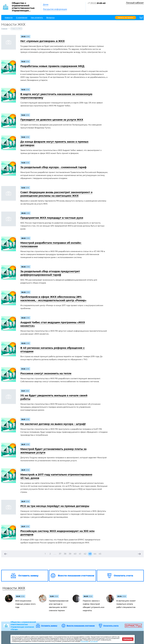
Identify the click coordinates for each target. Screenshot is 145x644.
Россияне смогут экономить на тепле (46, 373)
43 (90, 554)
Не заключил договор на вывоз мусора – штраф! (53, 424)
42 (85, 554)
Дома (46, 4)
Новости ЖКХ (14, 588)
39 (70, 554)
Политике (84, 641)
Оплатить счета (111, 626)
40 (75, 554)
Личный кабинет (135, 3)
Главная (4, 29)
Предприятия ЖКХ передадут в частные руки (52, 218)
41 (80, 554)
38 (65, 554)
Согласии (94, 641)
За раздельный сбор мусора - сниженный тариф (53, 167)
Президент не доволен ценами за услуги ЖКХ (52, 120)
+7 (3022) (97, 3)
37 (60, 554)
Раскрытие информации (55, 9)
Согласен (128, 639)
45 (100, 554)
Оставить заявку (49, 626)
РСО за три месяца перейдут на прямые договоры (55, 506)
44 (95, 554)
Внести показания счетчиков (81, 626)
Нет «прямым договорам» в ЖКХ (42, 41)
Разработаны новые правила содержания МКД (52, 66)
